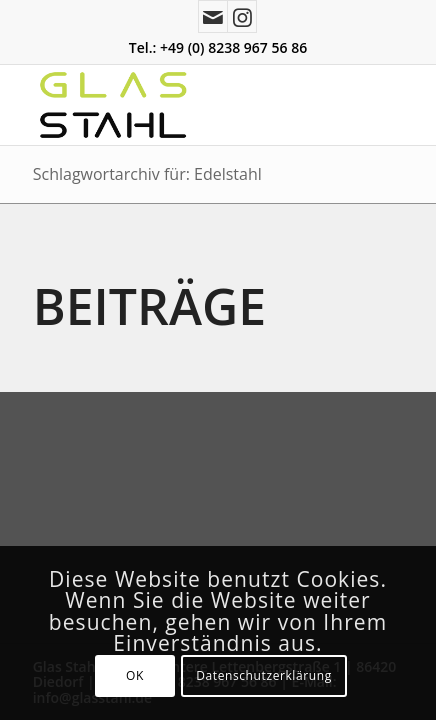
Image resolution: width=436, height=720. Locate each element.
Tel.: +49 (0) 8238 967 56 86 (218, 47)
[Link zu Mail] (213, 16)
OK (135, 675)
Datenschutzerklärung (264, 675)
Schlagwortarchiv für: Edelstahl (147, 174)
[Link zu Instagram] (242, 16)
